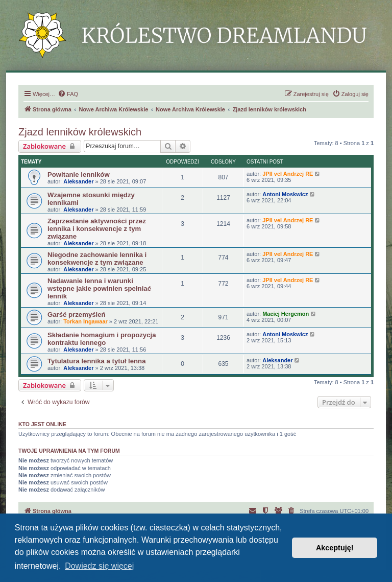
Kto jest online (42, 424)
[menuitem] (68, 94)
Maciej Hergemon (286, 314)
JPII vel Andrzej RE (288, 174)
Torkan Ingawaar (85, 321)
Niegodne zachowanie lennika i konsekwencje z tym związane (97, 259)
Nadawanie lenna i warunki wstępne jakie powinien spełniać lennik (99, 288)
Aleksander (78, 181)
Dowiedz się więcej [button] (99, 566)
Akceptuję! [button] (335, 548)
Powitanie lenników (79, 174)
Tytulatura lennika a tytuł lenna (96, 361)
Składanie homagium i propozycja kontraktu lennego (102, 339)
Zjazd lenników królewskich (80, 132)
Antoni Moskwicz (285, 194)
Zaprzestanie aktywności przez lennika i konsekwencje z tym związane (97, 229)
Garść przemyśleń (77, 315)
